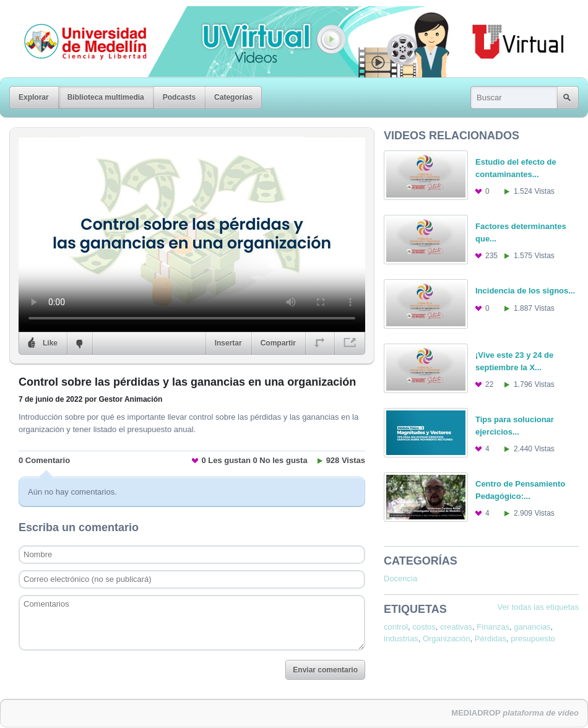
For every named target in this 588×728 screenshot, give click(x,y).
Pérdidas (491, 639)
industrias (401, 639)
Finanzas (493, 627)
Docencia (400, 578)
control (396, 627)
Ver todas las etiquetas (538, 607)
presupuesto (533, 639)
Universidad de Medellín (76, 15)
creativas (456, 627)
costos (424, 627)
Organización (447, 639)
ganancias (532, 627)
